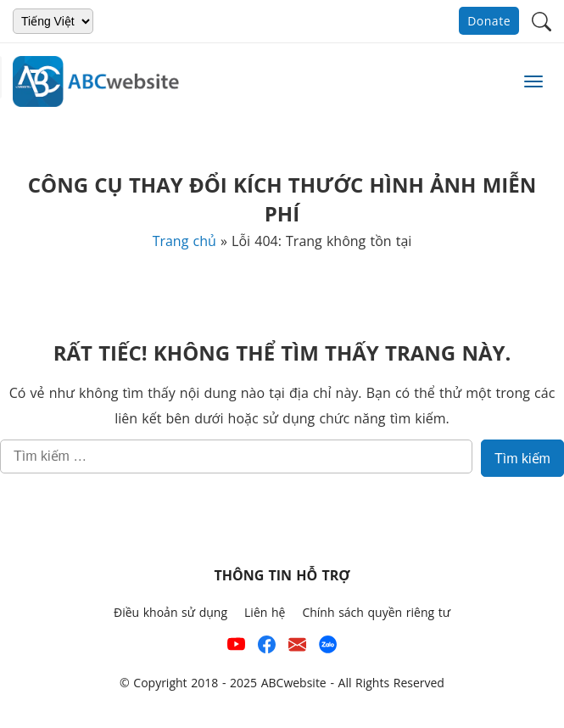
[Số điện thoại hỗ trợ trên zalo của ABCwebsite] (328, 648)
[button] (542, 20)
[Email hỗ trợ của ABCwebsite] (297, 648)
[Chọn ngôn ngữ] (53, 21)
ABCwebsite (294, 683)
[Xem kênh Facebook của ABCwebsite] (267, 648)
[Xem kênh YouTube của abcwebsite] (236, 648)
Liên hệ (265, 612)
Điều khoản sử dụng (170, 612)
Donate (489, 21)
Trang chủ (184, 241)
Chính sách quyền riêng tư (376, 612)
